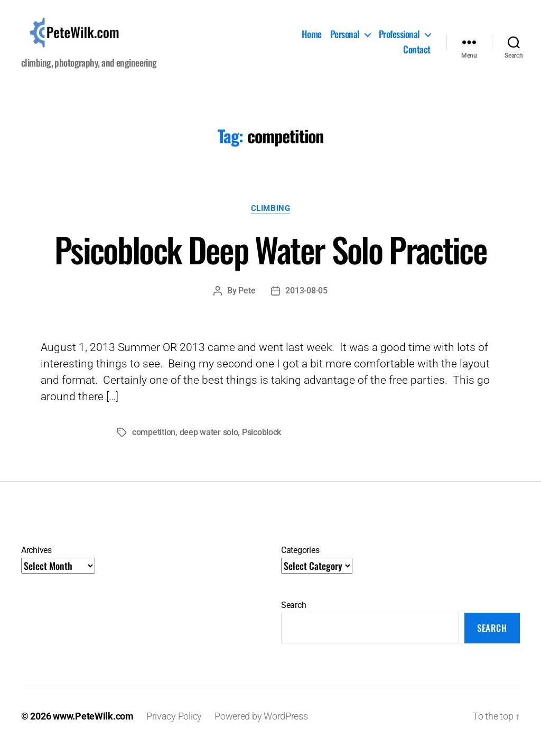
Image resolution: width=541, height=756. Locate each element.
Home (312, 39)
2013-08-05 (306, 300)
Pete (247, 300)
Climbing (270, 218)
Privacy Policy (174, 726)
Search (293, 615)
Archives (36, 560)
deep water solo (209, 442)
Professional (399, 39)
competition (154, 442)
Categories (300, 560)
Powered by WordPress (261, 726)
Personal (345, 39)
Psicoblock (262, 442)
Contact (417, 55)
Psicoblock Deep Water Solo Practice (270, 259)
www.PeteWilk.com (93, 726)
